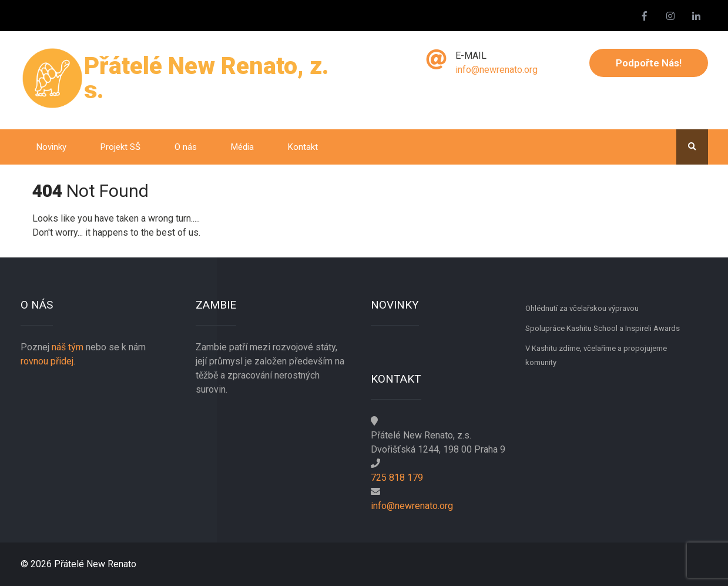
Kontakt (303, 147)
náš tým (68, 347)
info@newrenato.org (496, 70)
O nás (186, 147)
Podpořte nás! (649, 63)
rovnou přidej (47, 361)
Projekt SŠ (120, 147)
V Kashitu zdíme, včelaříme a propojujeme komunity (596, 355)
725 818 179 (397, 478)
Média (242, 147)
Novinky (51, 147)
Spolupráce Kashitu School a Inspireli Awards (603, 328)
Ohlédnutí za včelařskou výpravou (582, 308)
